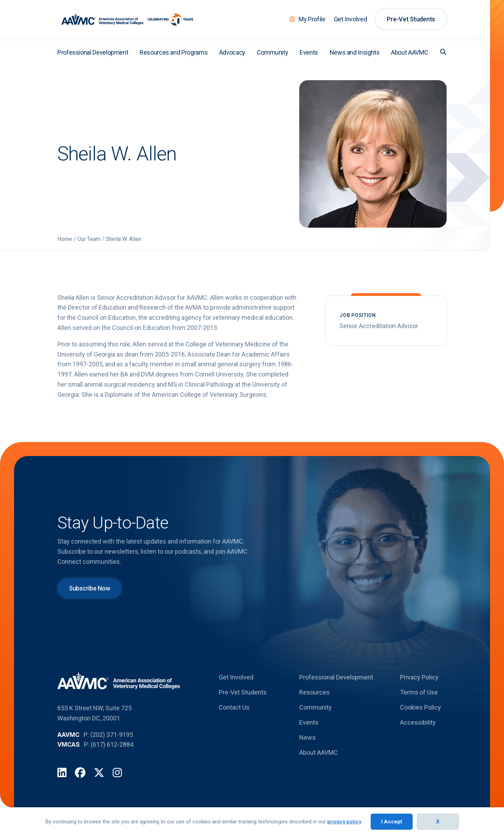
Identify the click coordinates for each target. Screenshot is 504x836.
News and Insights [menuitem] (355, 52)
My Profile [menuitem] (312, 19)
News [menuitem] (307, 737)
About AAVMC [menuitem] (409, 52)
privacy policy (344, 822)
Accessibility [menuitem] (418, 722)
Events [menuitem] (309, 52)
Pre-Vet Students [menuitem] (411, 19)
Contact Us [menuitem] (234, 707)
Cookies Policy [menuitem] (421, 707)
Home (65, 239)
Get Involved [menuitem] (351, 19)
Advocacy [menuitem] (232, 52)
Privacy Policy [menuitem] (419, 677)
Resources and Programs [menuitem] (174, 52)
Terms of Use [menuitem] (419, 692)
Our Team (89, 239)
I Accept (392, 822)
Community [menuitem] (273, 52)
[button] (443, 52)
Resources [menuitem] (314, 692)
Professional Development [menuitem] (93, 52)
